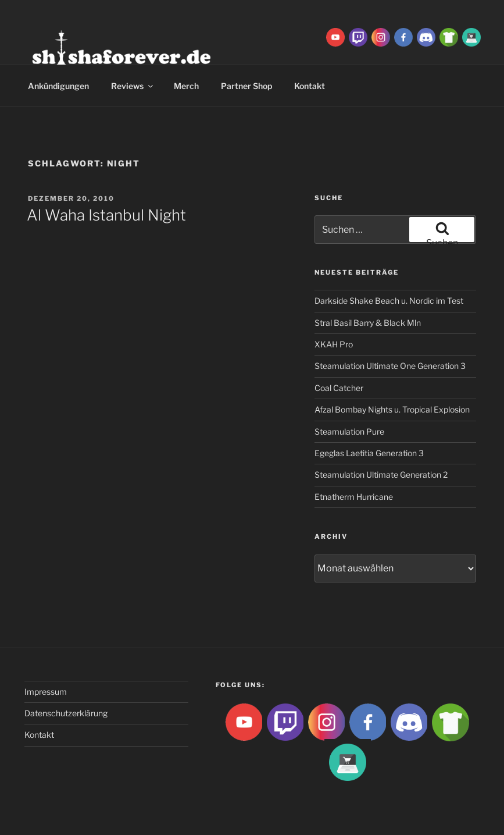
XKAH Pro (334, 344)
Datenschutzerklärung (66, 713)
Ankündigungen (58, 86)
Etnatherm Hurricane (354, 497)
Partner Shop (246, 86)
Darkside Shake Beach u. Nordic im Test (389, 301)
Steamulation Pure (349, 431)
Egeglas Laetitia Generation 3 (369, 453)
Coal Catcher (339, 388)
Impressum (46, 692)
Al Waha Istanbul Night (106, 215)
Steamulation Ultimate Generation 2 (381, 475)
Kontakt (39, 735)
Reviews (133, 86)
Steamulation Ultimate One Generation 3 (390, 366)
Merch (186, 86)
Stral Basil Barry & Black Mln (368, 323)
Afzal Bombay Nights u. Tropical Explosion (392, 409)
